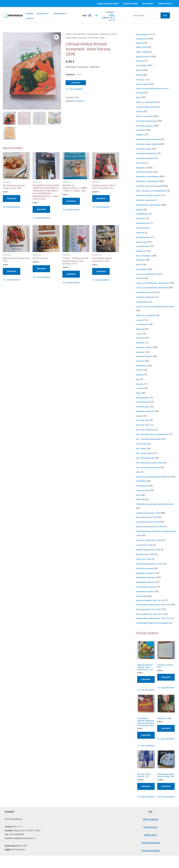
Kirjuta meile (131, 3)
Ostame (30, 18)
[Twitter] (96, 16)
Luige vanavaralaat (108, 3)
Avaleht (29, 13)
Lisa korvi (76, 83)
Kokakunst (104, 34)
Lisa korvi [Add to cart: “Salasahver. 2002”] (166, 753)
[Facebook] (90, 16)
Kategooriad (93, 34)
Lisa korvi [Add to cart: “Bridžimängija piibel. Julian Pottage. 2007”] (166, 817)
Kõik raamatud (79, 34)
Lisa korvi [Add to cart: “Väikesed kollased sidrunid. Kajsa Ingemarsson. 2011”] (146, 704)
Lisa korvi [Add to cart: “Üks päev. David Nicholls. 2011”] (146, 815)
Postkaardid (61, 13)
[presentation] (49, 13)
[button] (56, 37)
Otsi (165, 15)
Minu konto (165, 3)
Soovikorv (148, 3)
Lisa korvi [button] (12, 199)
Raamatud (43, 13)
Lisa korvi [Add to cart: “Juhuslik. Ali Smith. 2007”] (166, 699)
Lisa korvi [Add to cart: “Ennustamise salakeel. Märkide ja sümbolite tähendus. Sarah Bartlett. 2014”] (146, 763)
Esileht (68, 34)
